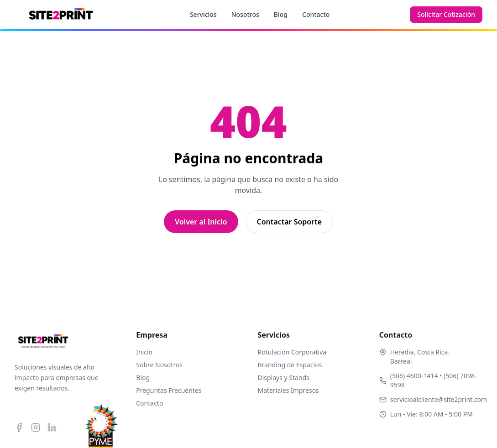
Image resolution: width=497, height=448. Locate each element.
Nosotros (245, 14)
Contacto (316, 14)
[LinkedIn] (52, 427)
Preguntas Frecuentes (169, 390)
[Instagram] (36, 427)
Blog (281, 14)
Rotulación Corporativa (292, 352)
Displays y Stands (284, 378)
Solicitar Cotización (446, 14)
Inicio (144, 352)
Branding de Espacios (290, 365)
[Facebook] (19, 427)
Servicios (203, 14)
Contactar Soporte (290, 222)
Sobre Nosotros (159, 365)
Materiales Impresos (288, 390)
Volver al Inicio (201, 222)
